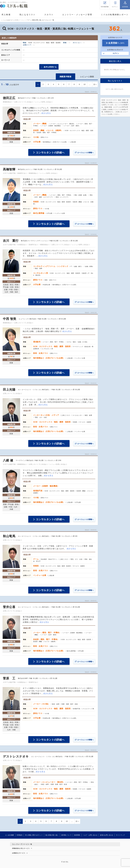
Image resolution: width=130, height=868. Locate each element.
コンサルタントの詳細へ (50, 153)
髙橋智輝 (9, 169)
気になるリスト (27, 15)
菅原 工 (9, 678)
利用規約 (20, 835)
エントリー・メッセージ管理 (77, 15)
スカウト (49, 15)
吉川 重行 (11, 241)
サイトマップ (120, 835)
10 (85, 84)
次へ (95, 84)
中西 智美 (10, 319)
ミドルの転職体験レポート (115, 15)
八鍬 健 (8, 460)
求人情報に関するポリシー (34, 835)
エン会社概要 (10, 835)
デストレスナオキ (16, 756)
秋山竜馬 (9, 536)
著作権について (66, 835)
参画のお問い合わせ (107, 835)
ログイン (116, 53)
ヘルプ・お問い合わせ (90, 835)
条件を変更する (50, 67)
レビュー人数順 (87, 77)
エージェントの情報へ (85, 153)
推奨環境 (77, 835)
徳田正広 (9, 98)
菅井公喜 (9, 607)
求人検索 (6, 15)
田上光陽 (9, 390)
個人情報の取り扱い (52, 835)
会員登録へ (116, 43)
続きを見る (46, 113)
